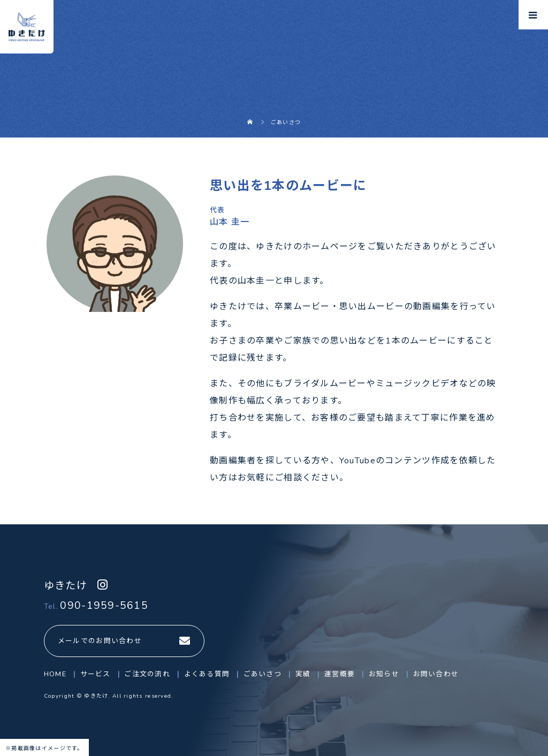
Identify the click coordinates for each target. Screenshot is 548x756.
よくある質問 (207, 674)
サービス (96, 674)
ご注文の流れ (147, 674)
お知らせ (384, 674)
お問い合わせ (436, 674)
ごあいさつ (262, 674)
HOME (55, 674)
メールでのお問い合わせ (100, 641)
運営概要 (340, 674)
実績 (303, 674)
